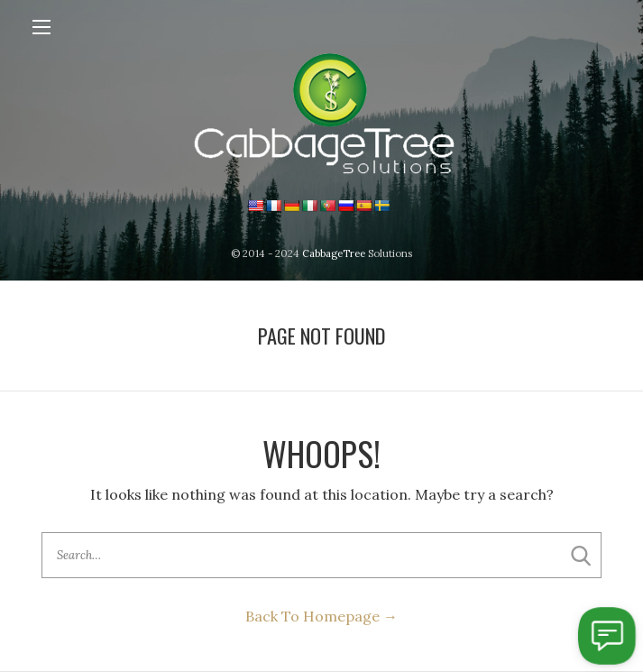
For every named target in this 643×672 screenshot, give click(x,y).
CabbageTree (334, 253)
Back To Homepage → (321, 616)
